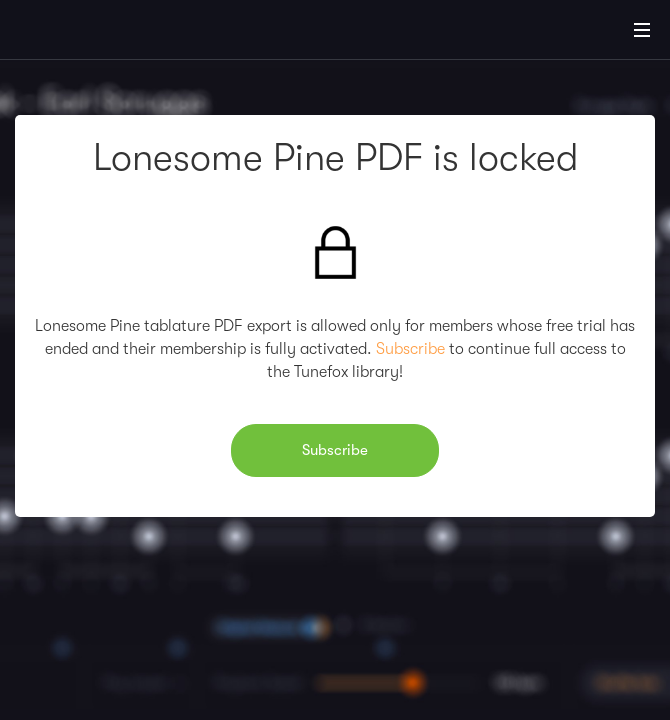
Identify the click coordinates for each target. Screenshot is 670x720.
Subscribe (410, 349)
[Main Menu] (642, 30)
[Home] (80, 33)
